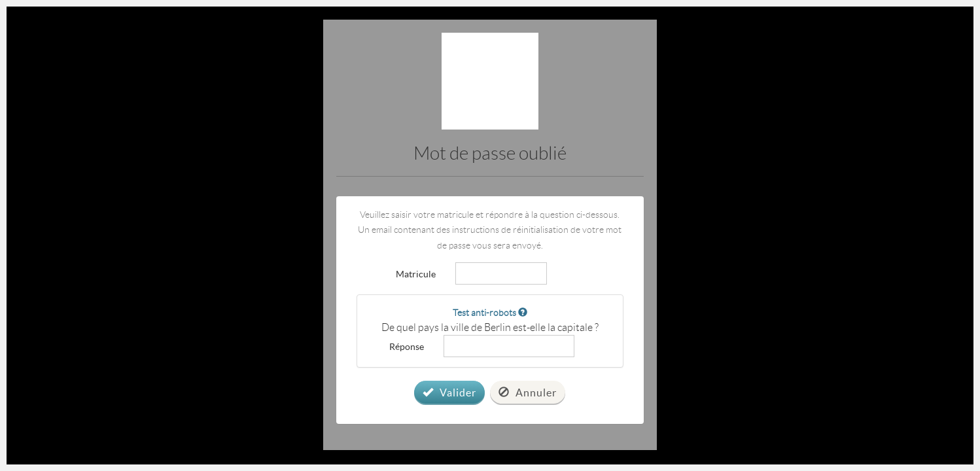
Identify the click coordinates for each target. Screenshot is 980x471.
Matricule (416, 273)
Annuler (528, 392)
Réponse (407, 346)
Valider (449, 392)
